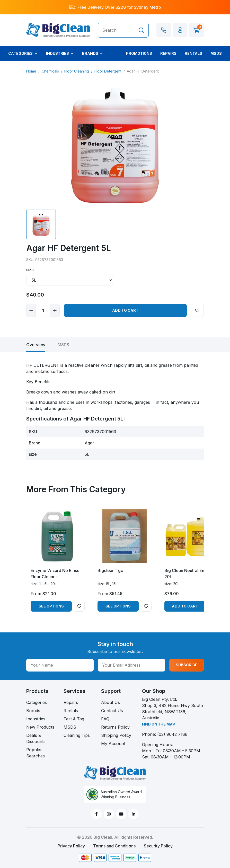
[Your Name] (60, 665)
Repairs (71, 702)
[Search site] (141, 30)
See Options (51, 606)
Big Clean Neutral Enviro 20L (188, 574)
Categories (37, 702)
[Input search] (116, 30)
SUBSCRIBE (187, 665)
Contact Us (112, 711)
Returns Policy (115, 727)
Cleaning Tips (77, 735)
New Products (40, 727)
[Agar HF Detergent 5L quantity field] (43, 310)
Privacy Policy (71, 846)
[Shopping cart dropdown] (197, 30)
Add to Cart (125, 310)
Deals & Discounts (36, 738)
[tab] (36, 345)
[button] (180, 30)
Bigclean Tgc (110, 570)
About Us (110, 702)
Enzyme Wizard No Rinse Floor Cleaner (55, 574)
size (30, 270)
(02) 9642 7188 (172, 734)
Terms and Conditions (114, 846)
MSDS (63, 345)
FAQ (105, 719)
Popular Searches (36, 753)
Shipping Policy (116, 735)
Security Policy (158, 846)
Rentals (71, 711)
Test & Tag (74, 719)
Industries (36, 719)
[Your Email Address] (131, 665)
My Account (113, 744)
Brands (33, 711)
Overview (36, 345)
